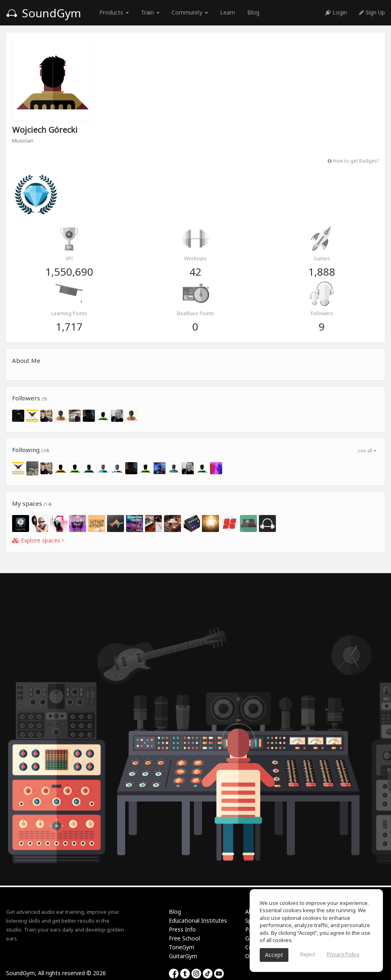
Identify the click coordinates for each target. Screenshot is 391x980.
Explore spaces (38, 540)
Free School (184, 938)
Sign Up (372, 12)
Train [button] (150, 12)
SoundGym (44, 13)
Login (336, 12)
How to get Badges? (353, 161)
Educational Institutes (198, 920)
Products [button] (114, 12)
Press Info (182, 929)
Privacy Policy (343, 954)
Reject (308, 954)
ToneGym (182, 947)
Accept (274, 955)
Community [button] (190, 12)
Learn (228, 12)
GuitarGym (183, 956)
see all (367, 451)
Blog (253, 12)
